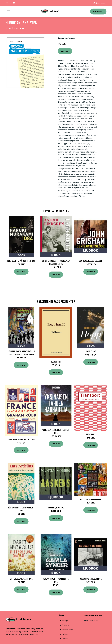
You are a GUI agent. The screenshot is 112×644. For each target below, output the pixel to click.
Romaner (72, 38)
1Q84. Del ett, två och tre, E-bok (21, 261)
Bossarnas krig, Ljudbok (91, 579)
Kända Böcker (67, 630)
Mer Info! (65, 51)
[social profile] (14, 3)
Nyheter (65, 634)
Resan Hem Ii (56, 362)
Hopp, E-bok (91, 351)
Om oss (65, 639)
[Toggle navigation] (9, 11)
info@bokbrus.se (99, 3)
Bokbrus (65, 625)
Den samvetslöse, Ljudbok (91, 261)
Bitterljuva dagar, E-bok (21, 579)
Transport (91, 434)
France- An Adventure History (21, 439)
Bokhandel (98, 11)
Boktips (65, 621)
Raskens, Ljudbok (56, 508)
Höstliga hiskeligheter (91, 499)
